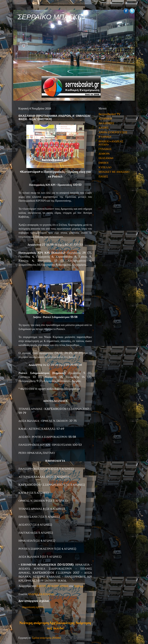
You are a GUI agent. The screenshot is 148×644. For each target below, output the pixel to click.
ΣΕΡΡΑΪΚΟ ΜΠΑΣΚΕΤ (52, 17)
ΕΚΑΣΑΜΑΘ (46, 594)
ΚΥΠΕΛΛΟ (105, 167)
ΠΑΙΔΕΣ (103, 176)
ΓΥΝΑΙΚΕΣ (105, 149)
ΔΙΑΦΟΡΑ (104, 154)
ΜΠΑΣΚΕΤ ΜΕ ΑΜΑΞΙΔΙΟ (114, 172)
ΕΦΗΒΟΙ (103, 163)
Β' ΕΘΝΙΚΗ (105, 137)
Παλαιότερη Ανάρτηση (73, 623)
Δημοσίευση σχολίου (33, 607)
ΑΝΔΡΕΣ (33, 594)
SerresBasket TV (109, 114)
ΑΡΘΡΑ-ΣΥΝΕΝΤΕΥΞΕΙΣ (113, 132)
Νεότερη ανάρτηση (34, 623)
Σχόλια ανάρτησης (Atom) (47, 638)
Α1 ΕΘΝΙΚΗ (105, 119)
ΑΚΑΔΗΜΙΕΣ (106, 123)
